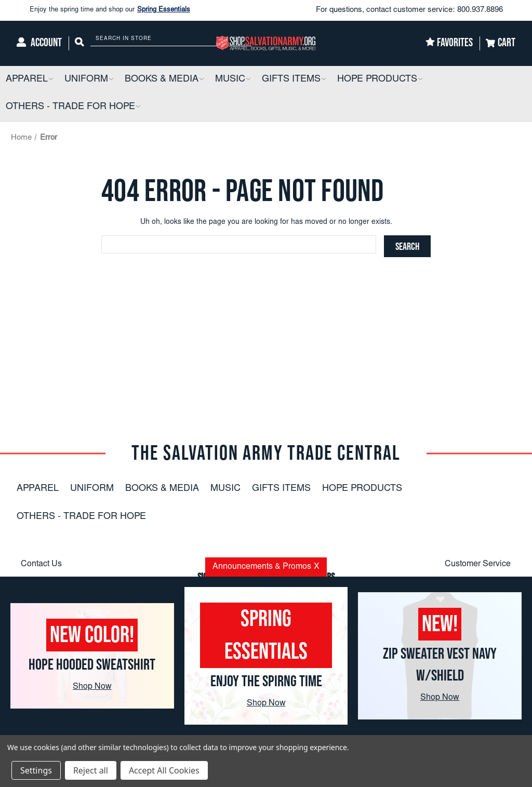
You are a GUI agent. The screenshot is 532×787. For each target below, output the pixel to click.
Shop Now (92, 687)
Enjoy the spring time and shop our (110, 10)
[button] (50, 80)
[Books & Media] (164, 80)
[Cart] (501, 43)
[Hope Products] (380, 80)
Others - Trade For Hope (81, 517)
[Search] (79, 43)
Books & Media (162, 489)
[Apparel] (29, 80)
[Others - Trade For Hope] (73, 107)
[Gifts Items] (294, 80)
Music (225, 489)
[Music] (233, 80)
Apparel (38, 489)
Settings (36, 770)
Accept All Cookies (164, 770)
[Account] (39, 43)
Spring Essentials (164, 10)
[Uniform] (89, 80)
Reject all (91, 770)
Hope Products (362, 489)
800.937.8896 (480, 10)
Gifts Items (281, 489)
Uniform (92, 489)
